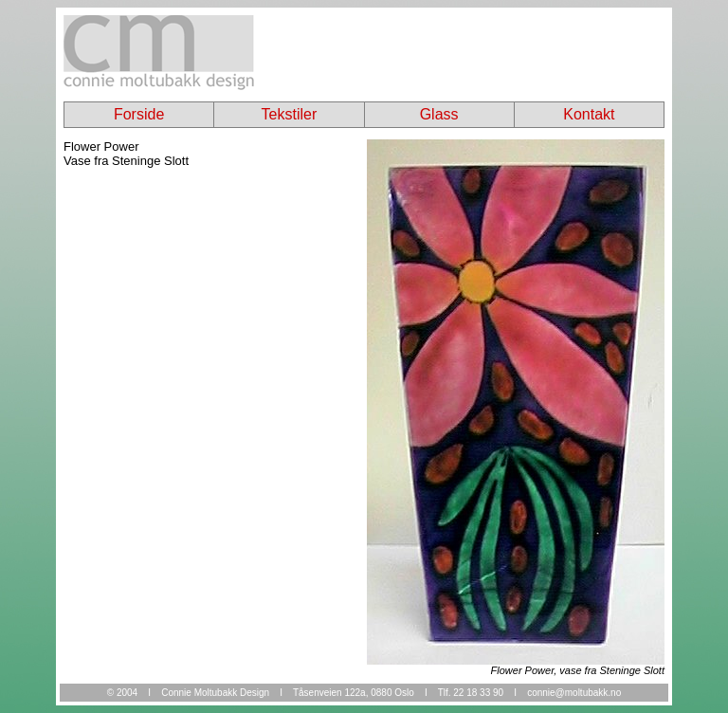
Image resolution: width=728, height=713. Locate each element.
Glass (439, 114)
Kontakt (589, 114)
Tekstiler (290, 114)
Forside (139, 114)
